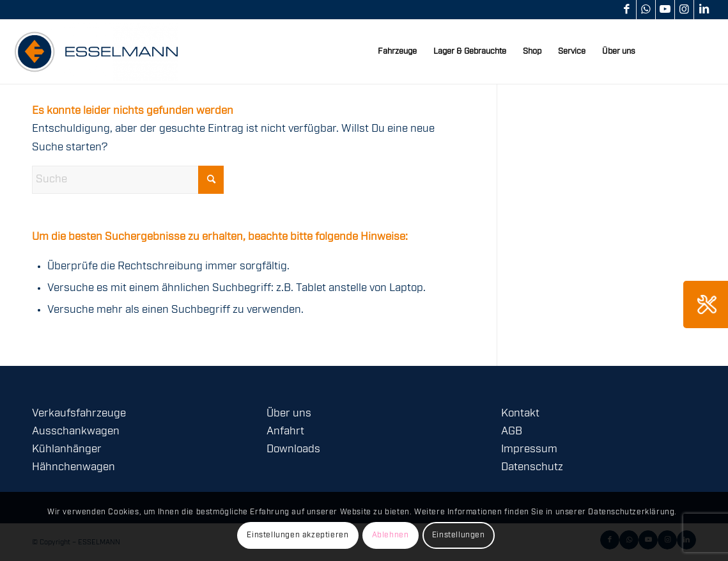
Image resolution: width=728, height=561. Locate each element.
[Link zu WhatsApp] (646, 10)
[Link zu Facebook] (627, 10)
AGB (512, 431)
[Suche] (128, 180)
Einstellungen (459, 535)
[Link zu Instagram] (684, 10)
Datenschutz (532, 467)
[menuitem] (397, 52)
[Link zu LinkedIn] (704, 10)
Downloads (293, 449)
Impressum (529, 449)
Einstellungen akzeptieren (298, 535)
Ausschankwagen (76, 431)
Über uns (289, 414)
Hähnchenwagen (74, 467)
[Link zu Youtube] (665, 10)
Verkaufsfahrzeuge (79, 414)
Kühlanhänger (67, 449)
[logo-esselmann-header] (96, 52)
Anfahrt (285, 431)
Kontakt (520, 414)
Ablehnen (391, 535)
